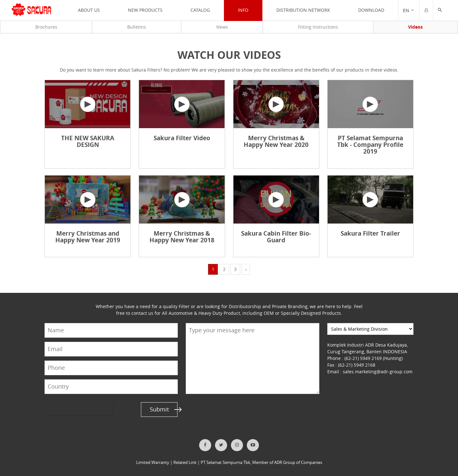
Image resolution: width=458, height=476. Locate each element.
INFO (243, 10)
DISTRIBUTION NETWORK (303, 10)
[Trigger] (409, 10)
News (222, 27)
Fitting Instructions (318, 27)
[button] (440, 10)
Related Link (185, 462)
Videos (415, 27)
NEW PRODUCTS (145, 10)
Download (371, 10)
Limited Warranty (153, 462)
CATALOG (200, 10)
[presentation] (69, 409)
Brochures (46, 27)
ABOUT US (89, 10)
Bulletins (137, 27)
